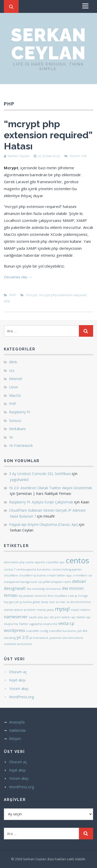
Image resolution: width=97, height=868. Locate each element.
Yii (11, 437)
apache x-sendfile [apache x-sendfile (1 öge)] (47, 562)
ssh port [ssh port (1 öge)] (55, 617)
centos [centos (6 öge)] (77, 560)
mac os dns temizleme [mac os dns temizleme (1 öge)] (75, 602)
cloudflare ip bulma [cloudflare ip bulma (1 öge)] (32, 575)
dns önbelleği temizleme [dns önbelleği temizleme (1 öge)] (44, 589)
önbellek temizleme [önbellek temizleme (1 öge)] (18, 644)
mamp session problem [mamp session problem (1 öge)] (20, 610)
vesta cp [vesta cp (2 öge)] (66, 623)
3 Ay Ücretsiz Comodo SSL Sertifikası (40, 474)
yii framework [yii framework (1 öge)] (39, 638)
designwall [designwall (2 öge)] (15, 588)
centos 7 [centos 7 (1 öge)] (10, 569)
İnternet (16, 379)
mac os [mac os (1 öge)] (54, 602)
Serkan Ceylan (48, 44)
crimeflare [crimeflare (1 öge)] (80, 575)
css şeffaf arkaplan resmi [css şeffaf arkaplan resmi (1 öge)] (55, 582)
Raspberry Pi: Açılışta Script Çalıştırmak (41, 502)
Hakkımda (17, 730)
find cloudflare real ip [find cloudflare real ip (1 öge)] (62, 596)
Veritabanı (17, 429)
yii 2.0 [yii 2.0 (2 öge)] (23, 637)
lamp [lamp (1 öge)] (45, 602)
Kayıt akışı (17, 680)
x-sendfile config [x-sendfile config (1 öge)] (37, 631)
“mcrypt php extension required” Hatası (48, 135)
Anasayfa (17, 722)
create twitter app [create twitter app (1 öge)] (59, 575)
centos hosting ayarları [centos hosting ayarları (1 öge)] (67, 569)
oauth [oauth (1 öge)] (33, 617)
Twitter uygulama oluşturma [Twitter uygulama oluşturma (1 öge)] (38, 624)
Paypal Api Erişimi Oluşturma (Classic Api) (43, 524)
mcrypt (32, 295)
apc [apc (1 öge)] (62, 562)
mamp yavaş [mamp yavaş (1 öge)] (45, 610)
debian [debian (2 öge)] (79, 581)
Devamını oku (18, 277)
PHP (13, 295)
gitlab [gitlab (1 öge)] (36, 602)
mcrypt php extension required (63, 295)
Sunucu (15, 420)
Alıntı (13, 362)
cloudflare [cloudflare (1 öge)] (11, 575)
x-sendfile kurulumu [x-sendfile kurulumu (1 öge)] (63, 631)
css (12, 370)
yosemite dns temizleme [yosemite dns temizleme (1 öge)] (66, 638)
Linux (13, 387)
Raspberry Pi (20, 412)
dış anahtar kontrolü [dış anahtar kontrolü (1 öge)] (33, 596)
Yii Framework (21, 445)
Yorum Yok (78, 156)
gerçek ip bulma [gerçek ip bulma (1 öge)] (21, 602)
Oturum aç (18, 672)
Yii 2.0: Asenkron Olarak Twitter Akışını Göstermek (51, 488)
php (7, 301)
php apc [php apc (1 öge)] (43, 617)
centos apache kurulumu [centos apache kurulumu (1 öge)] (33, 569)
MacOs (15, 395)
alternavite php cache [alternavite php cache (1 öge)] (19, 562)
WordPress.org (21, 697)
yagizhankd (19, 480)
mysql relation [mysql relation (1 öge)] (81, 610)
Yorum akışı (19, 689)
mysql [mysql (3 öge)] (62, 609)
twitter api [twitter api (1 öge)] (69, 617)
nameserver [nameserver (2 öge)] (16, 617)
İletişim (15, 739)
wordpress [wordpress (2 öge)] (14, 630)
